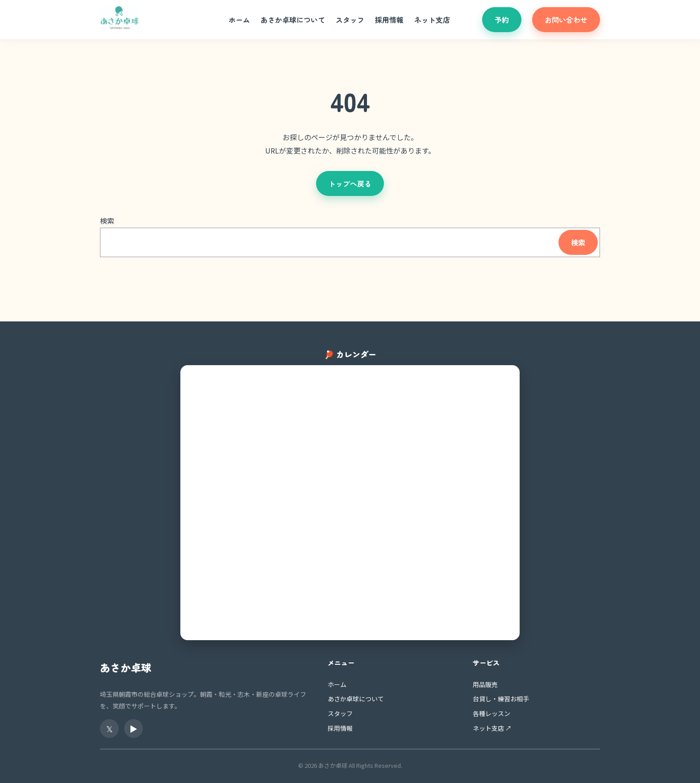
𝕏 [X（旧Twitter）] (110, 729)
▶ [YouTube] (133, 729)
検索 (107, 221)
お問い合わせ (566, 20)
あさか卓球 (126, 667)
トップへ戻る (350, 183)
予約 (502, 20)
